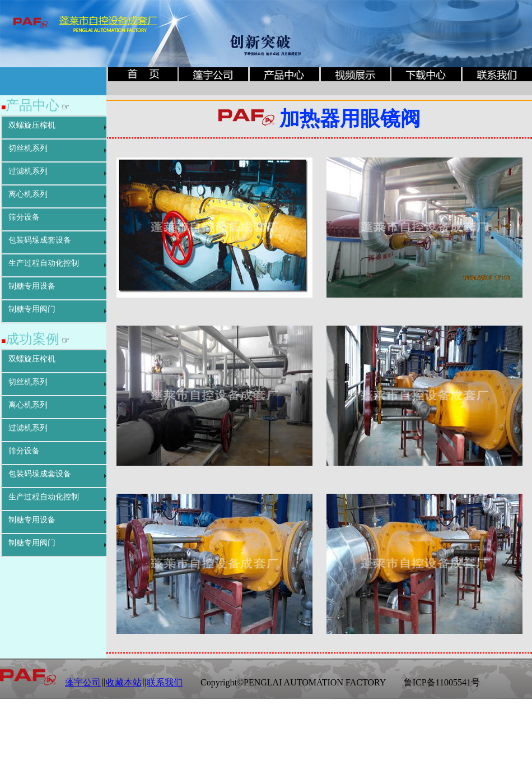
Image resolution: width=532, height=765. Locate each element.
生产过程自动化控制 (44, 263)
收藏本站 (124, 682)
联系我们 (165, 682)
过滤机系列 (28, 171)
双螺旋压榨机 (32, 125)
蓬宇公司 (83, 682)
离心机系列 (28, 194)
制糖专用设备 (32, 286)
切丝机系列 (28, 148)
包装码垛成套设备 (40, 240)
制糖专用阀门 (32, 309)
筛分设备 (24, 217)
